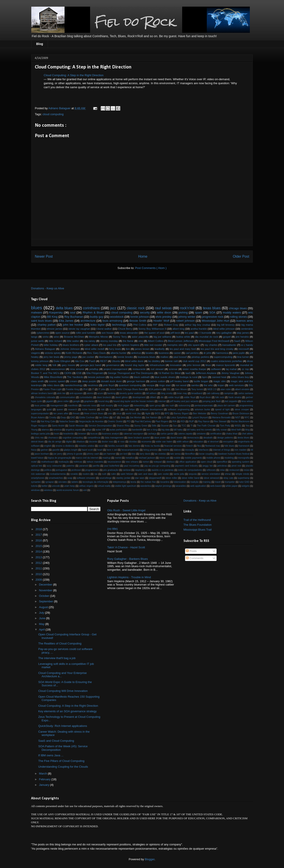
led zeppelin (231, 401)
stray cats (228, 478)
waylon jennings (163, 486)
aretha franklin (199, 329)
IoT (115, 417)
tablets (75, 482)
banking (111, 393)
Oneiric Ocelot (115, 421)
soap (70, 478)
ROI (183, 421)
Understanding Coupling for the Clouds (63, 767)
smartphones (38, 478)
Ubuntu (116, 361)
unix (110, 414)
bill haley (178, 430)
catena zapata (185, 434)
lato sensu (176, 454)
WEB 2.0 (212, 389)
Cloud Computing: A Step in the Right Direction (74, 75)
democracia (193, 438)
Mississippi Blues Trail (198, 530)
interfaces (204, 450)
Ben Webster (200, 414)
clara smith (37, 381)
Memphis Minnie (99, 337)
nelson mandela (95, 462)
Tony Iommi (197, 389)
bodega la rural (189, 377)
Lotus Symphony (179, 417)
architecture (88, 321)
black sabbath (142, 377)
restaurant (234, 470)
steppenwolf (155, 478)
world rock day (133, 414)
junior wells (37, 341)
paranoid (83, 466)
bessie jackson (96, 377)
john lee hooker (73, 325)
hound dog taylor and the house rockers (134, 401)
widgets (246, 486)
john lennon (194, 365)
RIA (175, 421)
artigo (89, 430)
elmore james (54, 329)
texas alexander (129, 333)
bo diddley (154, 361)
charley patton (46, 325)
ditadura (81, 442)
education (198, 442)
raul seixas (163, 308)
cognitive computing (73, 438)
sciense (173, 369)
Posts (191, 551)
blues (37, 308)
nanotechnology (74, 385)
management (57, 406)
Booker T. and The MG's (45, 373)
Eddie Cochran (87, 417)
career (177, 353)
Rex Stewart (220, 421)
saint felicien (127, 474)
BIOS (157, 414)
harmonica (222, 353)
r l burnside (205, 333)
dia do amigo (55, 442)
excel (101, 446)
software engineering (179, 410)
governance (113, 365)
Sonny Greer (141, 426)
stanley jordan (123, 478)
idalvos (177, 450)
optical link (36, 466)
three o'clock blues (94, 414)
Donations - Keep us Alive (48, 288)
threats (76, 414)
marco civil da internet (87, 458)
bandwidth (137, 430)
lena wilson (247, 401)
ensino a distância (65, 446)
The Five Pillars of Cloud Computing (61, 761)
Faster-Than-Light (52, 389)
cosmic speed (57, 381)
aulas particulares (119, 430)
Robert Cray (171, 325)
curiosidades (86, 397)
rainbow (127, 470)
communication (67, 397)
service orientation (211, 474)
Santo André (58, 426)
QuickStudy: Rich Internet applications (63, 726)
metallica (130, 458)
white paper (232, 486)
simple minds (243, 474)
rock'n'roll (187, 308)
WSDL (238, 426)
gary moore (68, 365)
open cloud (207, 462)
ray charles (211, 345)
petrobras (222, 466)
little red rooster (153, 345)
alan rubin (226, 389)
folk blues (229, 446)
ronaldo (74, 474)
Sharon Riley (123, 426)
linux (208, 365)
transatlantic (229, 345)
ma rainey (90, 341)
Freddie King (72, 389)
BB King (52, 317)
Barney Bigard (181, 414)
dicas (250, 361)
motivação (64, 462)
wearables (181, 486)
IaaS (188, 373)
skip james (243, 333)
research (73, 410)
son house (108, 333)
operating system (241, 462)
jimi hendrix (242, 337)
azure (100, 393)
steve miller (171, 478)
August (44, 607)
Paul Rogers (162, 421)
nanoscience (58, 369)
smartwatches (56, 478)
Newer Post (44, 256)
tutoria (34, 486)
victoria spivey (53, 353)
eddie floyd (190, 397)
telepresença (120, 482)
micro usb (164, 458)
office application (188, 462)
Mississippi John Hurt (215, 321)
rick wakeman (38, 474)
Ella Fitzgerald (95, 373)
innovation (176, 365)
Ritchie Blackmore (240, 421)
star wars (140, 478)
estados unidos (86, 446)
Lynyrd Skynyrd (200, 417)
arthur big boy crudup (197, 325)
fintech (190, 446)
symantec (36, 482)
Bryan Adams (38, 417)
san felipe (130, 410)
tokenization (180, 482)
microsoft (244, 349)
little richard (55, 341)
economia (146, 442)
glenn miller (63, 401)
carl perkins (192, 353)
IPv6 (86, 389)
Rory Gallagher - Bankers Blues (127, 559)
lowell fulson (37, 458)
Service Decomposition (100, 426)
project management (116, 369)
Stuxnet (165, 426)
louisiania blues (147, 357)
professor (76, 470)
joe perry (58, 454)
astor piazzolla (140, 337)
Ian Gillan (104, 417)
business (164, 353)
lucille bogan (201, 381)
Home (143, 256)
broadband (197, 393)
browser (82, 434)
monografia (244, 458)
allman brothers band (42, 393)
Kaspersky (56, 312)
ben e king (152, 430)
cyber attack (91, 345)
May (42, 624)
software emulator (86, 478)
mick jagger (124, 406)
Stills (154, 426)
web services (237, 385)
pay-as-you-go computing (157, 466)
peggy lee (208, 466)
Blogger (150, 859)
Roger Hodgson (39, 426)
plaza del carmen (226, 406)
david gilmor (122, 397)
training (207, 482)
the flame (128, 341)
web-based (216, 486)
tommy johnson (40, 361)
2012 (39, 563)
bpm (205, 377)
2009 (39, 580)
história (166, 450)
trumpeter (230, 482)
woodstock (117, 317)
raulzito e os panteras (162, 470)
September (46, 601)
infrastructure (157, 365)
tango (34, 337)
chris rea (39, 438)
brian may (182, 393)
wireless (48, 490)
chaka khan (232, 434)
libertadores (106, 357)
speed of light (222, 410)
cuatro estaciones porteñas (226, 361)
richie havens (89, 410)
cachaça (152, 434)
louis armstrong (112, 321)
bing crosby (167, 393)
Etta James (66, 321)
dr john (207, 353)
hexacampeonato (130, 450)
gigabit (50, 401)
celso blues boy (240, 377)
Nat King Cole (48, 421)
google (76, 401)
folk (55, 365)
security (145, 312)
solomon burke (202, 410)
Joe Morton (136, 417)
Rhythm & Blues (93, 312)
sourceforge (106, 478)
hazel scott (87, 450)
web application (198, 486)
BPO (167, 414)
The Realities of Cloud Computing (60, 643)
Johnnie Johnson (70, 349)
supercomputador (40, 414)
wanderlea (146, 486)
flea (199, 446)
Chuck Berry (125, 329)
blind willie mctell (95, 349)
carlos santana (245, 393)
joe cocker (88, 357)
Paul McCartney (143, 421)
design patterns (225, 438)
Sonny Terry (120, 337)
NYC (247, 417)
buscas (94, 434)
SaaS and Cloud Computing (56, 741)
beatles (150, 353)
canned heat (219, 377)
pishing (183, 312)
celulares (201, 434)
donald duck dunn (111, 381)
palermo (71, 466)
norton (146, 462)
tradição (194, 482)
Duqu (63, 417)
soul (73, 312)
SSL (169, 389)
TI (192, 426)
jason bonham (42, 454)
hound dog (104, 401)
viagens (35, 353)
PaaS (92, 361)
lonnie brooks (125, 357)
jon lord (124, 454)
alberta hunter (118, 353)
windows (35, 490)
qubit (49, 410)
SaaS (237, 341)
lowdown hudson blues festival (234, 454)
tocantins (165, 482)
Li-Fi (164, 417)
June (43, 618)
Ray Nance (204, 421)
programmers (92, 470)
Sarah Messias (76, 426)
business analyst (111, 434)
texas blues (212, 308)
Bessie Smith (138, 321)
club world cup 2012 (194, 361)
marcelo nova (89, 406)
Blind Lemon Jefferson (181, 341)
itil (252, 450)
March (43, 774)
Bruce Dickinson (241, 414)
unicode (56, 486)
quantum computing (130, 385)
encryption (228, 442)
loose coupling (206, 454)
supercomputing (223, 357)
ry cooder (115, 410)
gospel (227, 337)
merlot (118, 458)
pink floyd (108, 385)
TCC (184, 426)
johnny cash (93, 454)
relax (222, 470)
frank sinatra (235, 397)
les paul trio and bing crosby (217, 349)
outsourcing (184, 406)
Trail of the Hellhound (197, 520)
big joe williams (162, 337)
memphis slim (175, 345)
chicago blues (238, 308)
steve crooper (242, 410)
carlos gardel (167, 434)
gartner (44, 450)
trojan (221, 385)
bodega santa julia (40, 434)
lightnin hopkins (130, 345)
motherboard (48, 462)
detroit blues (37, 442)
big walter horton (119, 377)
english (48, 446)
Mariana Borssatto (222, 417)
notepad (158, 462)
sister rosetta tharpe (194, 369)
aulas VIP (101, 430)
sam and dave (145, 474)
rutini (113, 474)
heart (100, 450)
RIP (155, 325)
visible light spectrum (126, 486)
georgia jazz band (91, 365)
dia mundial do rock (207, 337)
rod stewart (157, 369)
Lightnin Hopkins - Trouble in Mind (129, 577)
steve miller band (191, 478)
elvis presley (164, 317)
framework (244, 446)
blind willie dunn (134, 361)
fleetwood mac (213, 446)
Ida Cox (80, 361)
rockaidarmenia (58, 474)
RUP (191, 421)
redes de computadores (190, 470)
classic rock (136, 308)
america (57, 430)
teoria (133, 482)
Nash (34, 421)
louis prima (40, 406)
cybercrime (43, 333)
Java (123, 417)
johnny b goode (75, 454)
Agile (148, 414)
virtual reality (104, 486)
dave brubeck (104, 397)
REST (104, 361)
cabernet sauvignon (133, 434)
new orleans (132, 462)
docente (93, 442)
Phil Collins (140, 325)
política (48, 470)
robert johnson (185, 321)
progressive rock (213, 317)
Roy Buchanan (74, 317)
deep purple (89, 381)
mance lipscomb (225, 365)
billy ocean (222, 430)
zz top (245, 369)
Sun (175, 426)
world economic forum (68, 490)
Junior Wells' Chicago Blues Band (127, 389)
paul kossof (180, 357)
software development (151, 410)
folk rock (220, 397)
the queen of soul (154, 333)
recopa (150, 385)
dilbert (153, 397)
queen (60, 410)
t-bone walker (104, 329)
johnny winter (187, 317)
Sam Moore (181, 389)
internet (162, 401)
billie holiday (51, 345)
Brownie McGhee (74, 337)
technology (119, 325)
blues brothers (71, 345)
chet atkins (247, 434)
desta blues (243, 438)
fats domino (134, 446)
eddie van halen (164, 442)
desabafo (208, 438)
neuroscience (114, 462)
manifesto (73, 406)
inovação (190, 450)
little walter (73, 341)
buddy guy (97, 317)
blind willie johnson (224, 329)
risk (103, 410)
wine (56, 337)
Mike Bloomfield (53, 377)
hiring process (151, 450)
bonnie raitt (171, 361)
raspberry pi (141, 470)
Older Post (241, 256)
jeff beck (175, 333)
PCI (129, 421)
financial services (173, 446)
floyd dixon (205, 397)
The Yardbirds (75, 377)
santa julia (179, 474)
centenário (247, 329)
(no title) (112, 529)
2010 (39, 574)
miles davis (53, 385)
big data (165, 430)
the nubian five (148, 482)
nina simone (77, 369)
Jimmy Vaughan (230, 373)
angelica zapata (74, 430)
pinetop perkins (200, 357)
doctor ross (107, 442)
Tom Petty (225, 426)
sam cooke (163, 474)
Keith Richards (74, 353)
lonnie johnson (140, 317)
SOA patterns (155, 389)
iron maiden (241, 450)
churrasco (53, 438)
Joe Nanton (151, 417)
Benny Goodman (220, 414)
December (46, 585)
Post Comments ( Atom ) (151, 268)
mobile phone (213, 458)
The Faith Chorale (206, 426)
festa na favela (152, 446)
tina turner (243, 357)
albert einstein (242, 389)
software (216, 369)
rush (104, 474)
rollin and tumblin (86, 333)
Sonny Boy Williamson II (152, 329)
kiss (134, 454)
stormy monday (109, 341)
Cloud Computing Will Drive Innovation (63, 691)
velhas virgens (86, 486)
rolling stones (238, 317)
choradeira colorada (45, 397)
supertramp (244, 478)
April (42, 630)
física (34, 450)
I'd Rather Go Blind (170, 373)
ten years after (61, 414)
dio (162, 397)
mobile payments (193, 458)
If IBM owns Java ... (51, 755)
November (46, 590)
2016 (39, 540)
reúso (247, 470)
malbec (165, 357)
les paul (189, 333)
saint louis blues (41, 321)
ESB (79, 373)
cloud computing (53, 114)
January (45, 785)
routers (86, 474)
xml (85, 490)
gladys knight (71, 450)
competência (94, 438)
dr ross (121, 442)
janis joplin (239, 353)
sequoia (193, 474)
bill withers (151, 393)
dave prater (160, 438)
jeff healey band (179, 381)
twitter (45, 486)
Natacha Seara (67, 421)
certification (216, 434)
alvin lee (61, 393)
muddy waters (232, 312)
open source (62, 333)
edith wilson (183, 442)
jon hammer (109, 454)
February (45, 779)
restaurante (139, 369)
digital (69, 442)
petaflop (94, 369)
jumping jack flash (212, 401)
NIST (238, 417)
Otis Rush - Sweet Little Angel (126, 510)
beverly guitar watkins (131, 393)
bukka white (183, 337)
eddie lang (41, 365)
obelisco (170, 462)
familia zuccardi (116, 446)
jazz (113, 308)
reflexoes (211, 470)
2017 (39, 535)
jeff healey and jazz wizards (184, 401)
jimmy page (71, 357)
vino (141, 341)
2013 (39, 557)
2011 (39, 568)
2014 (39, 552)
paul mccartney (132, 466)
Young (34, 430)
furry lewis (115, 349)
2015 (39, 546)
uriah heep (69, 486)
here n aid (112, 450)
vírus (119, 414)
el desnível (213, 442)
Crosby (53, 417)
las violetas (160, 454)
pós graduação (111, 470)
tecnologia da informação (96, 482)
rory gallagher (224, 333)
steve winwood (211, 478)
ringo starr (165, 385)
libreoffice (190, 454)
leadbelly (160, 349)
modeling (229, 458)
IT (93, 389)
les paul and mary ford (183, 349)
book (57, 434)
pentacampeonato (204, 406)
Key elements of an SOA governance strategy (67, 711)
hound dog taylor (135, 365)
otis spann (194, 345)
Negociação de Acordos (91, 421)
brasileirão (69, 434)
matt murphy (107, 406)
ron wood (181, 385)
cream (73, 381)
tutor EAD (244, 482)
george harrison (136, 381)
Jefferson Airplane (206, 373)
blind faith (236, 430)
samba (195, 385)
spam (199, 312)
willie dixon (164, 312)
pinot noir (236, 466)
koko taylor (98, 325)
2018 (39, 529)
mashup (106, 458)
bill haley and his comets (199, 430)
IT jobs (102, 389)
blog (247, 430)
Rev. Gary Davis (97, 353)
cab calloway (213, 393)
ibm (128, 349)
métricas (78, 462)
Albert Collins (155, 341)
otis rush (170, 406)
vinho (46, 337)
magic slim (220, 381)
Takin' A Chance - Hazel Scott (126, 547)
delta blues (64, 308)
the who (208, 385)
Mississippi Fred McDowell (214, 341)
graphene (89, 401)
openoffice (222, 462)
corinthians (91, 308)
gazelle (56, 450)
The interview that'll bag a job (57, 658)
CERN (68, 373)
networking (139, 406)
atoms (90, 393)
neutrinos (93, 385)
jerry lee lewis (51, 357)
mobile (177, 458)
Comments (195, 558)
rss (96, 474)
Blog (40, 44)
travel (218, 482)
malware (36, 312)
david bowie (177, 438)
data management (114, 438)
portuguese (61, 470)
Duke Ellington (62, 361)
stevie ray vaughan (79, 329)
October (45, 596)
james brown (142, 349)
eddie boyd (174, 397)
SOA (212, 312)
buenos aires (245, 321)
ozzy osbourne (54, 466)
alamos (45, 430)
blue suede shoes (165, 377)
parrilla (96, 466)
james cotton (158, 381)
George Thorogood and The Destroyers (131, 373)
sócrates (63, 482)
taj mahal (231, 369)
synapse (50, 482)
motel (34, 462)
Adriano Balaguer (45, 349)
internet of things (222, 450)
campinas (229, 393)
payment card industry (186, 466)
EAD (73, 417)
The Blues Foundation (198, 525)
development (139, 397)
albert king (178, 329)
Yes (248, 426)
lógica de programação (60, 458)
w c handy (247, 345)
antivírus (136, 353)
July (42, 613)
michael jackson (147, 458)
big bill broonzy (226, 325)
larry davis (145, 454)
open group (155, 406)
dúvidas (133, 442)
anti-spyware (76, 393)
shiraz (228, 474)
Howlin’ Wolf (161, 321)
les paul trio (110, 345)
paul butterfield (112, 466)
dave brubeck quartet (139, 438)
